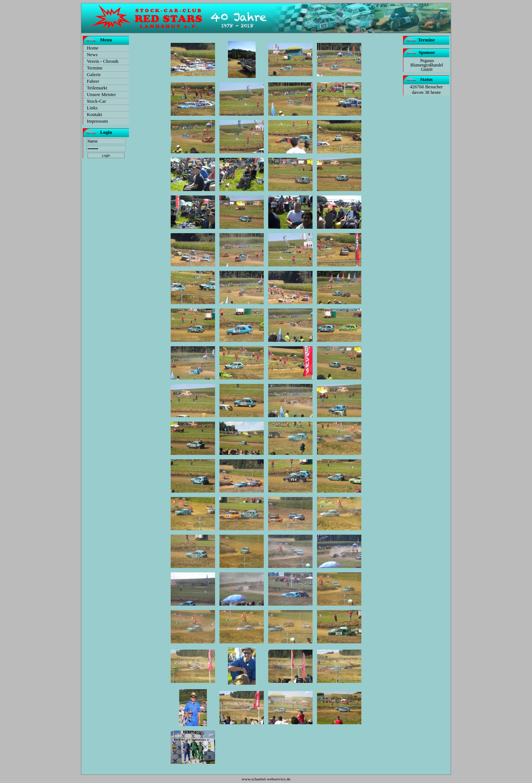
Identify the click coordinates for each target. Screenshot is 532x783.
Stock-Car (96, 101)
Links (92, 108)
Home (93, 48)
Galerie (94, 75)
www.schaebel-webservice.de (266, 779)
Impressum (97, 121)
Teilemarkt (97, 88)
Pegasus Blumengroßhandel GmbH (427, 65)
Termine (95, 68)
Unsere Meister (101, 95)
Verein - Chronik (103, 61)
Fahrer (93, 81)
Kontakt (94, 115)
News (92, 55)
